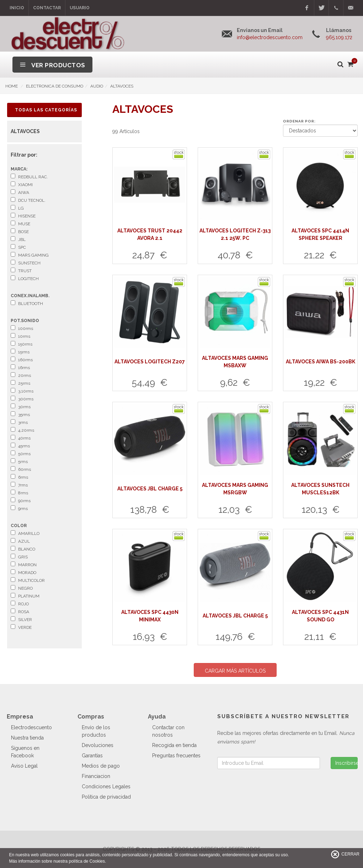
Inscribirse (346, 763)
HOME (12, 86)
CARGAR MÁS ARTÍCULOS (235, 671)
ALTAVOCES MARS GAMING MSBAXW (235, 362)
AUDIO (97, 86)
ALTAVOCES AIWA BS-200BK (321, 362)
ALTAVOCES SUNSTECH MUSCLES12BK (320, 489)
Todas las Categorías (46, 110)
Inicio (17, 8)
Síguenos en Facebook (25, 752)
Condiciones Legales (106, 787)
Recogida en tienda (174, 745)
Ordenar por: (299, 121)
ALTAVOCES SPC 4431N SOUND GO (320, 616)
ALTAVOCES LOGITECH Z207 (150, 362)
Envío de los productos (96, 731)
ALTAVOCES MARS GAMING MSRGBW (235, 489)
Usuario (80, 8)
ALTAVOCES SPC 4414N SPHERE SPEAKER (320, 234)
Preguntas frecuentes (176, 756)
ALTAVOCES (122, 86)
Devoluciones (98, 745)
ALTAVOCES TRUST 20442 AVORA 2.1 (150, 234)
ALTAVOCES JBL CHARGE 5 (150, 489)
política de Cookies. (88, 861)
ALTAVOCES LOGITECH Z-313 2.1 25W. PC (235, 234)
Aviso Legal (24, 766)
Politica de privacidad (106, 797)
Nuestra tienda (27, 738)
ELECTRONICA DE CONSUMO (55, 86)
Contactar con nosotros (168, 731)
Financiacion (96, 776)
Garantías (92, 756)
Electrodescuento (31, 727)
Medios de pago (101, 766)
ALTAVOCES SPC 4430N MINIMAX (150, 616)
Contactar (47, 8)
